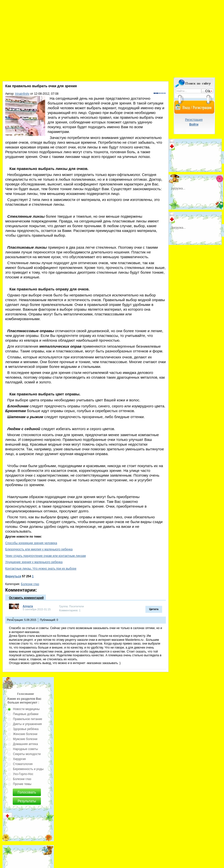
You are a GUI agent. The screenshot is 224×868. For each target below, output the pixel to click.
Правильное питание (28, 719)
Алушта (28, 606)
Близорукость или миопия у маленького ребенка (39, 549)
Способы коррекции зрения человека (31, 543)
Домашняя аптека (25, 744)
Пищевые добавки (26, 714)
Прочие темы (22, 784)
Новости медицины (26, 709)
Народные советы (25, 749)
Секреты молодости (27, 754)
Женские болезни (25, 734)
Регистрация (194, 120)
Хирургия (19, 759)
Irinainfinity (22, 94)
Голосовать (27, 792)
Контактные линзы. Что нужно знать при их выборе (41, 569)
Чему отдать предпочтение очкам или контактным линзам (46, 556)
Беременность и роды (28, 769)
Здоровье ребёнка (26, 729)
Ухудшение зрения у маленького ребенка (34, 562)
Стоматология (23, 764)
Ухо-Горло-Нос (23, 774)
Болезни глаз (30, 584)
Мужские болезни (25, 739)
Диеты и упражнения (27, 724)
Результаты (27, 801)
